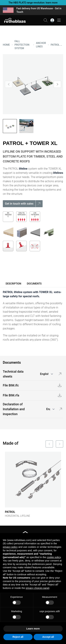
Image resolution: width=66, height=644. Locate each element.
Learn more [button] (33, 629)
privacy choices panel (37, 588)
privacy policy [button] (10, 547)
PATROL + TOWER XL (57, 45)
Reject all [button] (18, 637)
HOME (6, 45)
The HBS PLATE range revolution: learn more (33, 3)
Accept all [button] (48, 637)
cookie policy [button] (54, 557)
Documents (34, 284)
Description (13, 284)
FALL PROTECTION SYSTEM (22, 45)
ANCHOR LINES (41, 45)
